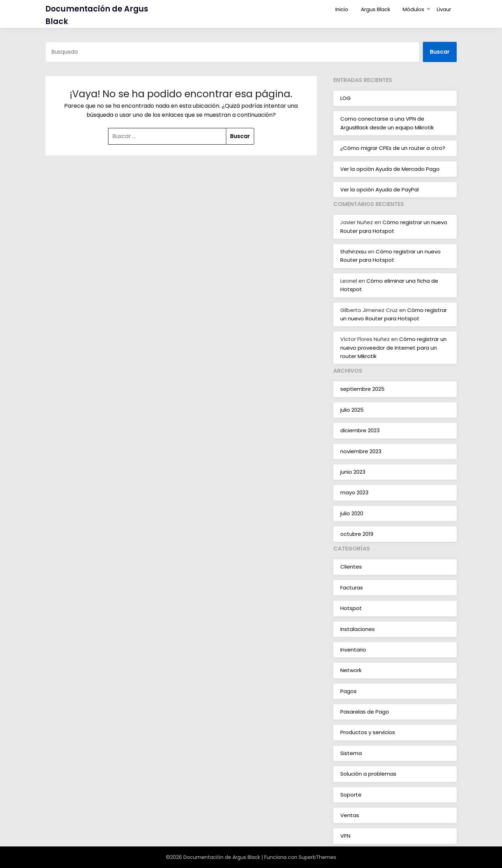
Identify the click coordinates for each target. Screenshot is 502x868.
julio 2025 (352, 410)
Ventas (350, 815)
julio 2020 (352, 513)
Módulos (413, 9)
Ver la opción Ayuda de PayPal (379, 189)
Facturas (352, 588)
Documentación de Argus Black (97, 15)
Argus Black (375, 9)
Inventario (353, 650)
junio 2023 (353, 472)
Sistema (351, 753)
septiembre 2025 (362, 389)
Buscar (440, 52)
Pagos (348, 691)
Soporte (351, 795)
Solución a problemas (368, 774)
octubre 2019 (357, 534)
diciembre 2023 (360, 430)
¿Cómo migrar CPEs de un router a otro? (393, 148)
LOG (345, 98)
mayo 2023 (354, 492)
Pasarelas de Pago (365, 712)
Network (351, 670)
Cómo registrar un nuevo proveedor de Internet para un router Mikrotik (393, 348)
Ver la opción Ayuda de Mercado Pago (390, 169)
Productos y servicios (368, 732)
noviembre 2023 (361, 451)
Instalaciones (358, 629)
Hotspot (351, 608)
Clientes (351, 567)
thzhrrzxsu (353, 252)
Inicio (342, 9)
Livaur (444, 9)
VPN (345, 836)
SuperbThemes (317, 857)
